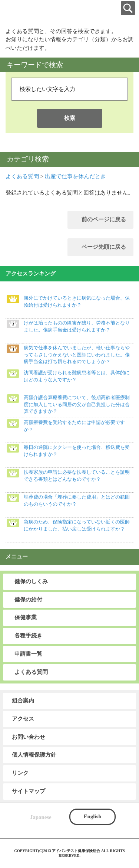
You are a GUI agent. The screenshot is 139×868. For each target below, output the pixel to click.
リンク (20, 773)
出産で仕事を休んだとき (75, 176)
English (93, 816)
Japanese (41, 817)
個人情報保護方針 (34, 755)
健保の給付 (28, 600)
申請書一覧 (28, 654)
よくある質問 (22, 176)
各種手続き (28, 636)
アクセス (23, 719)
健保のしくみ (31, 581)
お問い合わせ (29, 737)
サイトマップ (29, 791)
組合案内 (23, 701)
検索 (70, 118)
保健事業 (26, 617)
